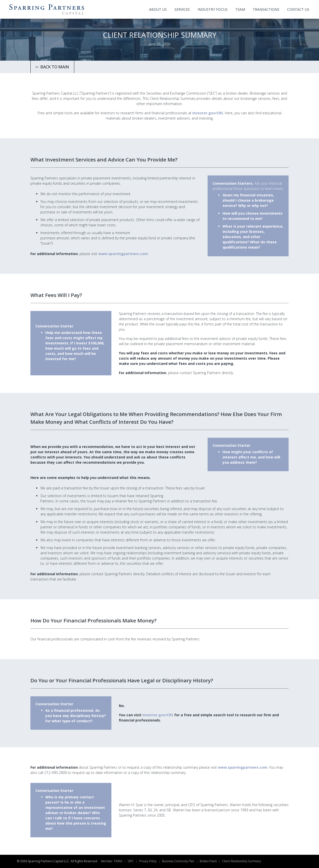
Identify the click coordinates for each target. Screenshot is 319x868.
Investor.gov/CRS (208, 113)
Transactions (266, 9)
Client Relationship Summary (242, 861)
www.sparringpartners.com (123, 254)
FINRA (118, 861)
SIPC (131, 861)
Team (240, 9)
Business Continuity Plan (178, 861)
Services (182, 9)
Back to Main (52, 67)
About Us (158, 9)
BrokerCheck (208, 861)
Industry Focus (213, 9)
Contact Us (298, 9)
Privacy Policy (148, 861)
